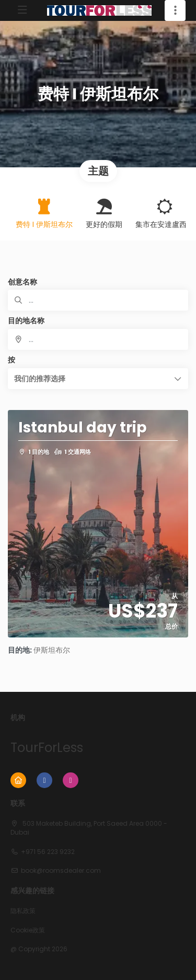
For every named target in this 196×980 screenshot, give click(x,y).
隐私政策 (23, 911)
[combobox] (98, 339)
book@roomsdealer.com (61, 871)
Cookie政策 (28, 930)
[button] (98, 379)
